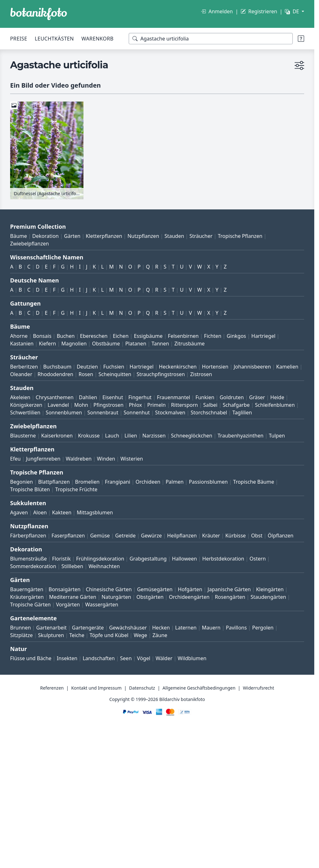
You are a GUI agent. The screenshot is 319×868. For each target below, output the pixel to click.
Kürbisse (236, 536)
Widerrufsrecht (258, 688)
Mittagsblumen (95, 512)
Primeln (156, 405)
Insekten (67, 658)
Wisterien (132, 459)
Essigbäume (148, 336)
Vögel (144, 658)
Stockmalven (170, 412)
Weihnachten (104, 566)
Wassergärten (102, 604)
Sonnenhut (137, 412)
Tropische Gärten (30, 604)
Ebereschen (94, 336)
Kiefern (47, 344)
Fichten (213, 336)
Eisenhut (113, 397)
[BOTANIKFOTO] (39, 14)
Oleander (21, 374)
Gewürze (151, 536)
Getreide (125, 536)
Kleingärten (270, 589)
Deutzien (87, 367)
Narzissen (154, 436)
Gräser (257, 397)
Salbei (210, 405)
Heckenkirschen (178, 367)
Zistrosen (201, 374)
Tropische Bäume (254, 482)
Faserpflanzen (68, 536)
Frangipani (118, 482)
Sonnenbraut (103, 412)
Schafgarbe (236, 405)
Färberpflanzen (28, 536)
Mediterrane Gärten (73, 597)
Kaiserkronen (57, 436)
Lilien (131, 436)
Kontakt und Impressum (96, 688)
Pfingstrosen (109, 405)
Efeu (15, 459)
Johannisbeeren (252, 367)
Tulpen (277, 436)
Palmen (175, 482)
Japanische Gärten (229, 589)
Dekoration (46, 236)
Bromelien (87, 482)
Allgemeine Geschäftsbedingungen (199, 688)
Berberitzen (24, 367)
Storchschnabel (209, 412)
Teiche (77, 635)
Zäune (160, 635)
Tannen (160, 344)
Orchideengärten (189, 597)
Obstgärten (150, 597)
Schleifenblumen (275, 405)
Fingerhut (140, 397)
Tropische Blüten (30, 489)
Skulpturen (51, 635)
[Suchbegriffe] (211, 39)
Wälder (164, 658)
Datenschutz (142, 688)
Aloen (40, 512)
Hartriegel (263, 336)
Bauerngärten (27, 589)
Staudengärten (268, 597)
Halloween (184, 559)
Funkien (205, 397)
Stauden (174, 236)
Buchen (66, 336)
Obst (257, 536)
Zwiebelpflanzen (30, 244)
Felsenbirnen (183, 336)
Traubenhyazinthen (240, 436)
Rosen (86, 374)
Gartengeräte (88, 628)
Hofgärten (190, 589)
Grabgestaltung (148, 559)
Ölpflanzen (281, 536)
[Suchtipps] (301, 39)
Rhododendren (55, 374)
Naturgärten (116, 597)
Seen (126, 658)
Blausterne (23, 436)
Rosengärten (230, 597)
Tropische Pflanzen (240, 236)
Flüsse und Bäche (31, 658)
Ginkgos (236, 336)
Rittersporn (184, 405)
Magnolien (74, 344)
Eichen (121, 336)
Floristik (61, 559)
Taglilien (242, 412)
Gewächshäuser (128, 628)
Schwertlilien (25, 412)
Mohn (81, 405)
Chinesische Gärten (109, 589)
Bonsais (42, 336)
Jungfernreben (43, 459)
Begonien (21, 482)
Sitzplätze (21, 635)
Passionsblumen (208, 482)
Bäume (18, 236)
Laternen (186, 628)
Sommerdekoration (33, 566)
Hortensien (215, 367)
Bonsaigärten (65, 589)
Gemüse (100, 536)
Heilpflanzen (182, 536)
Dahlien (88, 397)
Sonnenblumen (64, 412)
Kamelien (287, 367)
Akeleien (20, 397)
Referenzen (52, 688)
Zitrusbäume (189, 344)
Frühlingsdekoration (100, 559)
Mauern (211, 628)
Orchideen (148, 482)
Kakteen (62, 512)
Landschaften (99, 658)
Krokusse (89, 436)
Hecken (161, 628)
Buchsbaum (57, 367)
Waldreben (79, 459)
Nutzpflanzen (143, 236)
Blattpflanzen (54, 482)
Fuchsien (113, 367)
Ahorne (19, 336)
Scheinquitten (115, 374)
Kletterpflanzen (104, 236)
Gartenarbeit (51, 628)
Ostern (258, 559)
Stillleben (72, 566)
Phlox (135, 405)
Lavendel (58, 405)
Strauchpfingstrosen (161, 374)
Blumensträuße (28, 559)
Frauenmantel (173, 397)
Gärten (72, 236)
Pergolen (263, 628)
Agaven (19, 512)
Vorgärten (68, 604)
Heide (277, 397)
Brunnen (21, 628)
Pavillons (236, 628)
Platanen (136, 344)
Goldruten (232, 397)
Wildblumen (192, 658)
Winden (106, 459)
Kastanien (22, 344)
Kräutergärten (27, 597)
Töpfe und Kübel (109, 635)
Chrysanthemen (55, 397)
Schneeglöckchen (192, 436)
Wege (140, 635)
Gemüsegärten (155, 589)
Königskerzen (26, 405)
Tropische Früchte (76, 489)
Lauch (112, 436)
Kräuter (211, 536)
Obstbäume (106, 344)
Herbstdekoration (223, 559)
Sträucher (201, 236)
